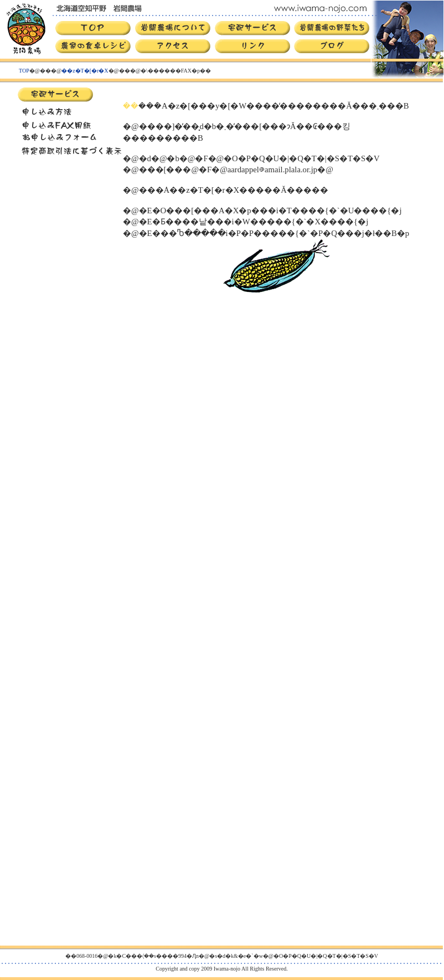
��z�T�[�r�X (85, 71)
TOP (24, 71)
